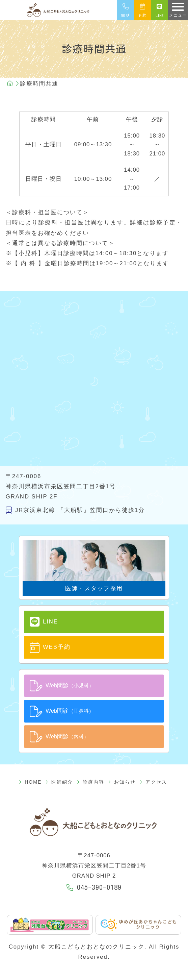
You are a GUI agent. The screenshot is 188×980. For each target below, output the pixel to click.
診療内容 (91, 776)
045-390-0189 (94, 882)
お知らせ (116, 776)
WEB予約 (44, 645)
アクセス (142, 776)
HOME (42, 776)
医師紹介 (65, 776)
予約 (142, 14)
